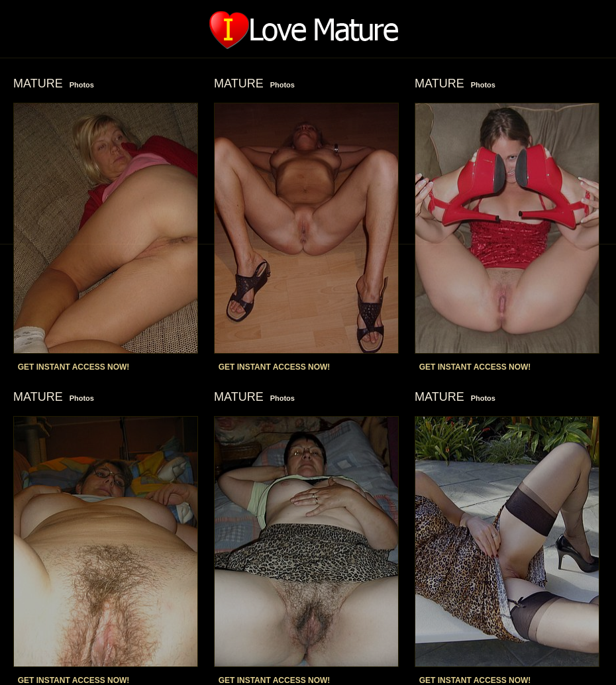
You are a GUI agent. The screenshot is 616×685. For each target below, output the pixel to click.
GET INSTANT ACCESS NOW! (74, 367)
